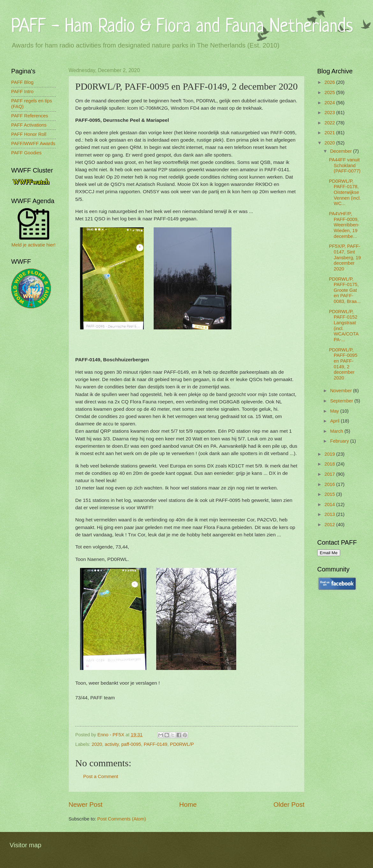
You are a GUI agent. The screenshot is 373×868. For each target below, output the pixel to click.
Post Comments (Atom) (122, 819)
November (341, 391)
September (342, 401)
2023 (330, 113)
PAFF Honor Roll (29, 134)
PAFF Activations (29, 125)
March (337, 431)
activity (112, 744)
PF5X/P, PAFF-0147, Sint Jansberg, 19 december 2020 (345, 257)
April (335, 421)
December (341, 151)
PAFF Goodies (26, 153)
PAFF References (30, 116)
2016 (330, 484)
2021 (330, 133)
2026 (330, 82)
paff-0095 (131, 744)
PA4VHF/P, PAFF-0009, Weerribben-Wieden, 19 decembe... (344, 225)
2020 (97, 744)
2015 (330, 494)
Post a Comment (101, 776)
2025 (330, 92)
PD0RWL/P (182, 744)
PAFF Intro (22, 92)
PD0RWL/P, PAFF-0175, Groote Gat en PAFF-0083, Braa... (345, 290)
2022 (330, 123)
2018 (330, 464)
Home (188, 804)
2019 (330, 454)
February (340, 441)
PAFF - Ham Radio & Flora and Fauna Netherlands (182, 27)
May (335, 411)
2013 (330, 514)
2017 (330, 474)
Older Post (289, 804)
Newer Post (85, 804)
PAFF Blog (22, 82)
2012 (330, 525)
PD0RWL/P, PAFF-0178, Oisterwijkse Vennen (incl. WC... (345, 192)
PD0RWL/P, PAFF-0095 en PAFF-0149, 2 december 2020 (343, 364)
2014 (330, 504)
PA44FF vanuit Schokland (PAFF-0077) (345, 165)
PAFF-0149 (156, 744)
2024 (330, 103)
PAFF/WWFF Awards (33, 143)
